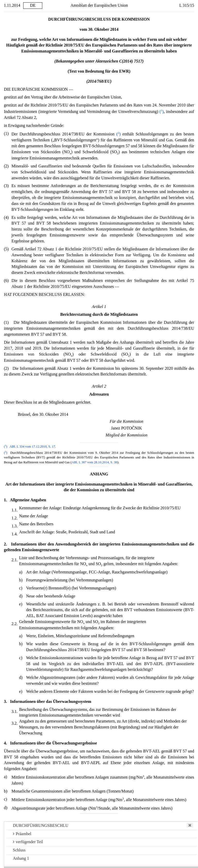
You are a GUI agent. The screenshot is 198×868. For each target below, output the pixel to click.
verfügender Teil (28, 842)
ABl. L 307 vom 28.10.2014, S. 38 (94, 462)
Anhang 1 (21, 858)
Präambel (22, 834)
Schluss (19, 850)
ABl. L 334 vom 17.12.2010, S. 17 (32, 447)
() (162, 112)
